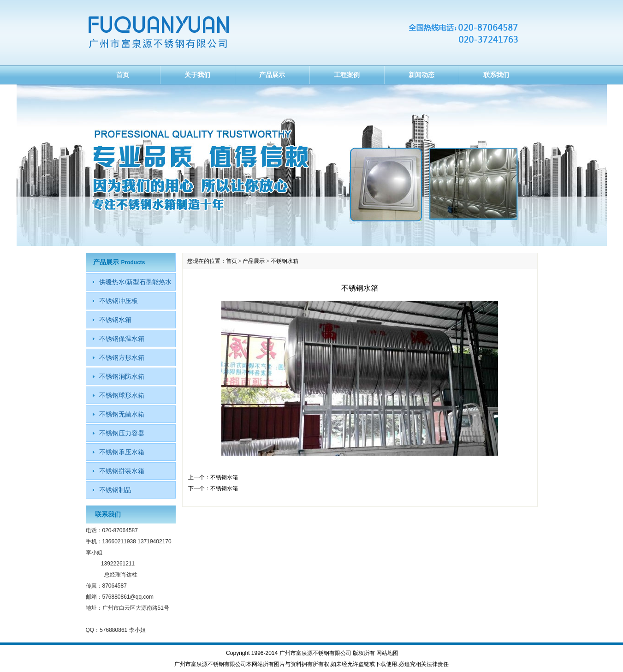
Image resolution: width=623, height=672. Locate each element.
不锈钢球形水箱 (122, 395)
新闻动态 (421, 75)
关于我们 (197, 75)
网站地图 (387, 653)
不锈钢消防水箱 (122, 376)
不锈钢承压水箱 (122, 452)
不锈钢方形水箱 (122, 357)
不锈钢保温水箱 (122, 339)
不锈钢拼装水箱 (122, 471)
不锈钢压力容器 (122, 433)
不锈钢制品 (115, 490)
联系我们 (496, 75)
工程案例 (347, 75)
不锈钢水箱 (224, 477)
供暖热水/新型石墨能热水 (136, 282)
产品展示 (272, 75)
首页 (123, 75)
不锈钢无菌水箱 (122, 414)
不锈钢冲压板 (119, 301)
